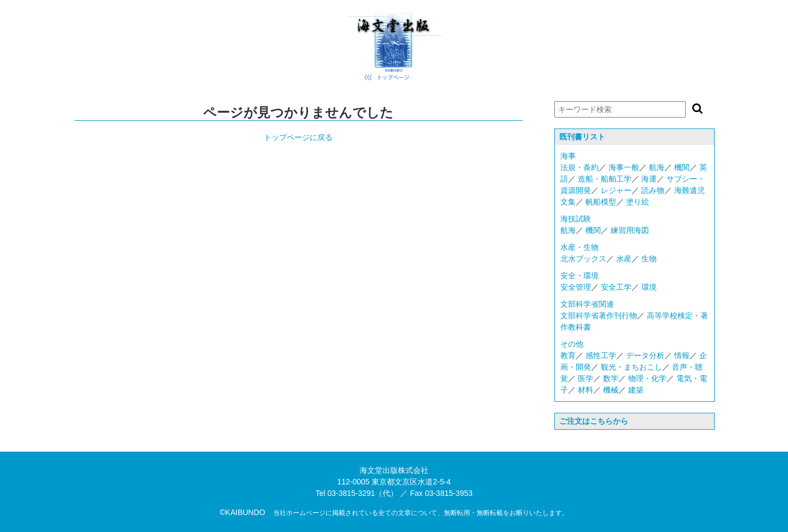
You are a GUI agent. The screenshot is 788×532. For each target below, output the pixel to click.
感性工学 (601, 355)
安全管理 (576, 287)
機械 (611, 390)
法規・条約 (580, 167)
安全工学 (616, 287)
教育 (568, 355)
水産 (624, 259)
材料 (586, 390)
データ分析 (645, 355)
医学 (586, 378)
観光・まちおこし (631, 367)
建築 (636, 390)
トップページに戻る (298, 137)
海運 (649, 179)
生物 (649, 259)
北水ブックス (583, 259)
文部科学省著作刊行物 (599, 315)
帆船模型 (601, 202)
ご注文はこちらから (594, 421)
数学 (611, 378)
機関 (682, 167)
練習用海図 (630, 230)
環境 (649, 287)
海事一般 (624, 167)
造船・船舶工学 (605, 179)
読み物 (653, 190)
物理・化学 (647, 378)
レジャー (616, 190)
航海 (657, 167)
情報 (682, 355)
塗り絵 (638, 202)
